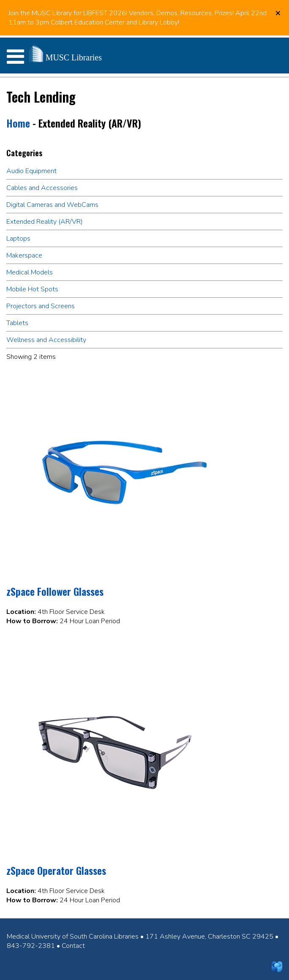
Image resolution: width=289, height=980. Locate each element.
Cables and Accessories (42, 188)
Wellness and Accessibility (46, 340)
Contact (73, 946)
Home (18, 123)
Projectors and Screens (41, 306)
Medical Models (30, 272)
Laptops (18, 239)
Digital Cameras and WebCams (52, 205)
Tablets (17, 323)
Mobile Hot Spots (32, 289)
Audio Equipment (31, 171)
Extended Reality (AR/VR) (45, 222)
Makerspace (24, 255)
